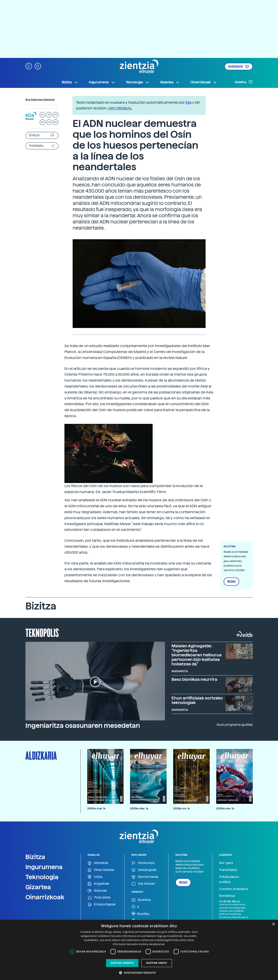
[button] (29, 66)
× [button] (273, 924)
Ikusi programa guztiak (235, 725)
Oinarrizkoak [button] (204, 82)
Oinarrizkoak (45, 897)
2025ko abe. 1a (139, 808)
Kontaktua (227, 896)
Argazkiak (98, 884)
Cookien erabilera (233, 889)
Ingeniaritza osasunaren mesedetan (83, 726)
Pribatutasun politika (229, 879)
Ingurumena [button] (102, 82)
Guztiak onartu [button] (122, 963)
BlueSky (141, 913)
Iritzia (95, 877)
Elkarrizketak (101, 870)
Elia (189, 102)
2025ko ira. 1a (181, 808)
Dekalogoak (144, 870)
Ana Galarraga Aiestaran (40, 100)
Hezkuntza (143, 863)
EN (42, 122)
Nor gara (226, 863)
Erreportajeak (102, 905)
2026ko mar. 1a (96, 808)
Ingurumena (44, 867)
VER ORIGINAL (120, 108)
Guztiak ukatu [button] (157, 963)
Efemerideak (145, 877)
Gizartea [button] (170, 82)
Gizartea (38, 887)
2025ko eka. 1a (225, 808)
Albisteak (98, 863)
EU (42, 115)
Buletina (244, 82)
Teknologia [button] (138, 82)
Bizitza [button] (70, 82)
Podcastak (99, 898)
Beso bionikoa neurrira (194, 679)
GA (55, 122)
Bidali (231, 582)
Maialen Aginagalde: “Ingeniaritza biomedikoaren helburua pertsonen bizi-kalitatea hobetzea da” (197, 655)
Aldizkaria (239, 67)
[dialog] (139, 950)
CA (49, 122)
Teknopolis (42, 632)
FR (55, 115)
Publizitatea (228, 870)
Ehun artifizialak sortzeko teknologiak (197, 700)
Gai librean (143, 884)
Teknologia (42, 877)
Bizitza (35, 857)
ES (49, 115)
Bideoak (97, 891)
